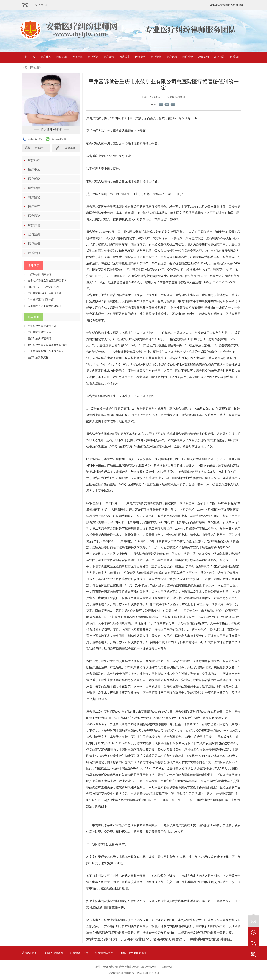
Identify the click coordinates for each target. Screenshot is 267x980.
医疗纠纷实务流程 (38, 358)
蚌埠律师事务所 (104, 953)
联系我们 (235, 57)
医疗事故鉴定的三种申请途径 (44, 293)
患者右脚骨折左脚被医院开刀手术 (47, 281)
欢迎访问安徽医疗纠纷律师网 (227, 5)
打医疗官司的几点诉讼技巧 (43, 287)
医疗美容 (140, 57)
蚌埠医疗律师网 (54, 953)
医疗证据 (156, 57)
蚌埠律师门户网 (79, 953)
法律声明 (167, 967)
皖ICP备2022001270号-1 (145, 973)
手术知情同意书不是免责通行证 (46, 351)
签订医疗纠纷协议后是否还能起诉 (47, 345)
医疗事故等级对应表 (39, 332)
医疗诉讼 (93, 57)
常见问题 (219, 57)
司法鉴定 (125, 57)
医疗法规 (188, 57)
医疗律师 (46, 57)
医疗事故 (77, 57)
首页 (30, 57)
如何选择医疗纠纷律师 (41, 300)
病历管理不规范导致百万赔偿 (44, 306)
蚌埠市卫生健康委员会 (133, 953)
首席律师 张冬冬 (51, 130)
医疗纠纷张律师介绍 (39, 274)
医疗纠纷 (62, 57)
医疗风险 (172, 57)
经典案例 (203, 57)
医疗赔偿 (109, 57)
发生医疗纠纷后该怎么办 (42, 326)
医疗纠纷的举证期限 (39, 339)
